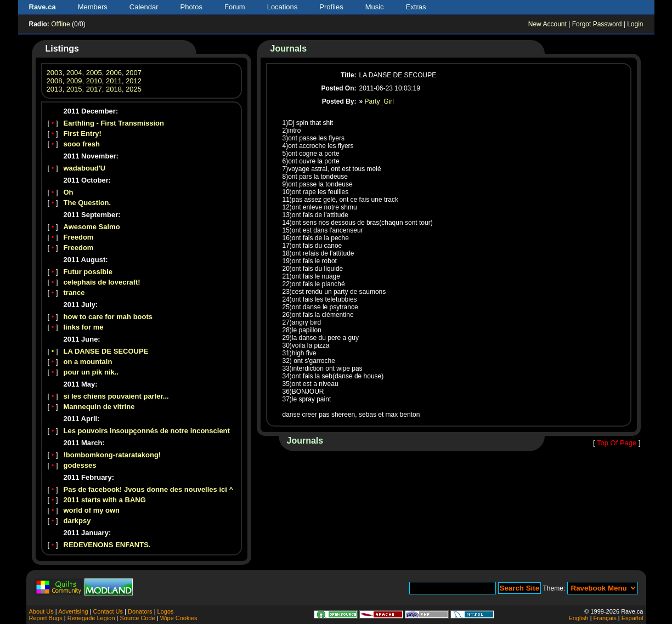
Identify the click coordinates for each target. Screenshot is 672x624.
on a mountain (88, 362)
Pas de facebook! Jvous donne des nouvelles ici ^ (149, 489)
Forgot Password (597, 24)
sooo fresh (82, 144)
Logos (166, 611)
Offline (60, 24)
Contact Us (108, 611)
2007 (134, 73)
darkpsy (77, 521)
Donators (140, 611)
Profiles (331, 7)
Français (605, 618)
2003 (55, 73)
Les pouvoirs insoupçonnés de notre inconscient (147, 431)
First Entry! (83, 134)
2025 (134, 89)
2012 (134, 81)
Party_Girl (379, 101)
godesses (80, 465)
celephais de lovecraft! (102, 282)
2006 (114, 73)
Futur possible (88, 272)
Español (633, 618)
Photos (191, 7)
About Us (41, 611)
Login (635, 24)
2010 (94, 81)
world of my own (92, 510)
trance (74, 293)
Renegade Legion (91, 618)
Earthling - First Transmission (114, 123)
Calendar (144, 7)
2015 (74, 89)
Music (375, 7)
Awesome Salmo (92, 227)
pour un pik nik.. (91, 372)
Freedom (79, 237)
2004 (74, 73)
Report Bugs (46, 618)
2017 (94, 89)
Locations (283, 7)
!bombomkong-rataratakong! (112, 455)
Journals (289, 49)
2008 (55, 81)
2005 (94, 73)
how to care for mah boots (108, 317)
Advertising (73, 611)
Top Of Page (617, 443)
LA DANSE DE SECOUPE (106, 351)
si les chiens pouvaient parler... (116, 396)
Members (93, 7)
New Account (547, 24)
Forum (235, 7)
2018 (114, 89)
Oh (69, 192)
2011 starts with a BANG (105, 500)
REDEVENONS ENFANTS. (107, 545)
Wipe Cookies (179, 618)
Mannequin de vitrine (99, 407)
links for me (84, 327)
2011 (114, 81)
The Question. (87, 203)
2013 (55, 89)
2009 (74, 81)
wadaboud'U (85, 168)
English (579, 618)
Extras (416, 7)
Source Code (137, 618)
